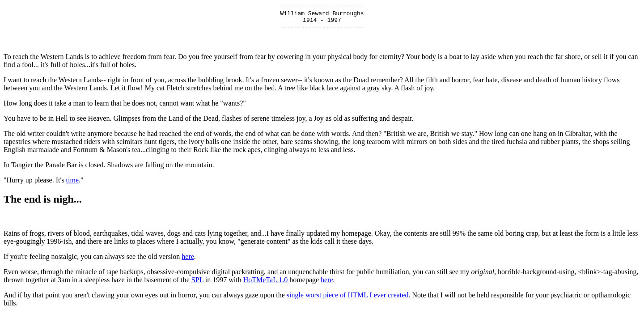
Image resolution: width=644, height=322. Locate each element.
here (188, 262)
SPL (197, 285)
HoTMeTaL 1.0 (266, 285)
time (72, 185)
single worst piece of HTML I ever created (348, 300)
